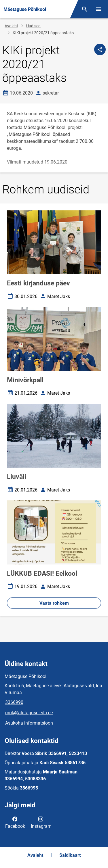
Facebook (15, 822)
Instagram (41, 822)
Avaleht (11, 26)
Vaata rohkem (54, 603)
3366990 (14, 702)
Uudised (33, 26)
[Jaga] (100, 49)
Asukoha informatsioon (29, 723)
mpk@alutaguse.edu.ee (29, 713)
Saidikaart (70, 855)
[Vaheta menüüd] (98, 9)
